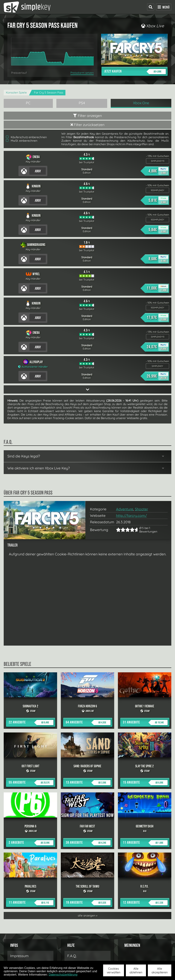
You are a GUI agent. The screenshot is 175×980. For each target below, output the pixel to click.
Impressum (19, 956)
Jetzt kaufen (135, 72)
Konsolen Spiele (16, 93)
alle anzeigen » (88, 916)
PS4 (82, 103)
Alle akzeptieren (160, 970)
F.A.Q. (72, 956)
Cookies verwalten (114, 970)
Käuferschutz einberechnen (26, 137)
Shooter (141, 509)
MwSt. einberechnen (22, 141)
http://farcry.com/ (131, 516)
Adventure (125, 509)
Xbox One (141, 103)
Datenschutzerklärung (63, 975)
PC (28, 103)
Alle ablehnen (136, 970)
